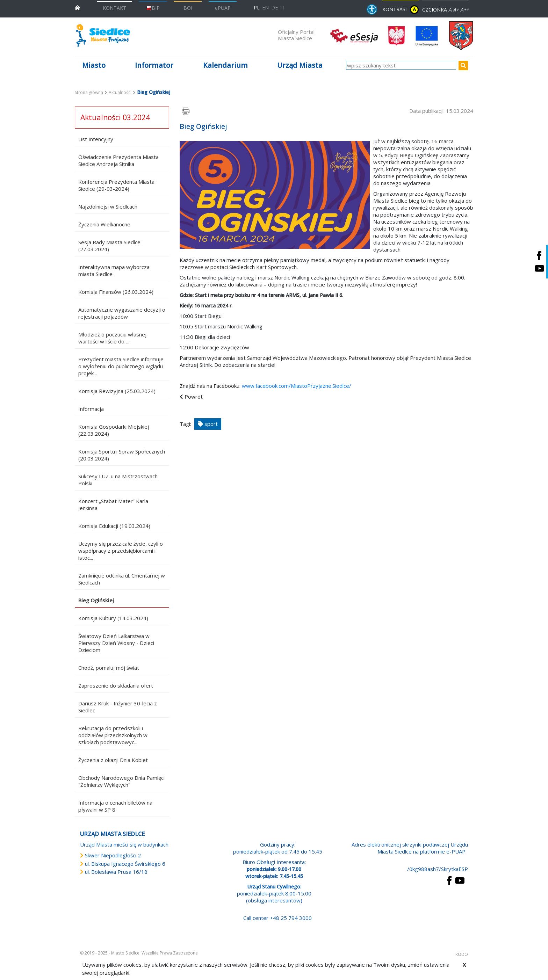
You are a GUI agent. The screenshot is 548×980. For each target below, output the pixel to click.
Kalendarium (225, 65)
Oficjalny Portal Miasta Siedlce (296, 35)
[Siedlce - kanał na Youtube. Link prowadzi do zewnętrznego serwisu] (539, 268)
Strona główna (89, 92)
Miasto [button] (94, 65)
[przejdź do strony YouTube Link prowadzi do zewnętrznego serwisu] (460, 880)
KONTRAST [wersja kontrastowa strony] (401, 10)
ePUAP (223, 8)
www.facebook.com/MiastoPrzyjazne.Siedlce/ (297, 386)
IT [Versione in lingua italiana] (283, 8)
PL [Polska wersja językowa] (257, 8)
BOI (188, 8)
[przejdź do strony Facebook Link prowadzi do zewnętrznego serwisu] (449, 880)
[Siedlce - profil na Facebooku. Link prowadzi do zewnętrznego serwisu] (539, 255)
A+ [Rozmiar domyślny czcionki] (456, 10)
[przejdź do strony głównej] (77, 7)
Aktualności (120, 92)
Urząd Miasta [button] (300, 65)
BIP (153, 8)
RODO (462, 954)
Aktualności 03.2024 (115, 117)
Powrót (194, 397)
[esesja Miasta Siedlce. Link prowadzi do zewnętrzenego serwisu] (354, 35)
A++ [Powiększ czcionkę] (465, 10)
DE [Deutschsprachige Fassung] (275, 8)
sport (208, 424)
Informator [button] (154, 65)
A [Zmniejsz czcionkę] (450, 10)
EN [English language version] (265, 8)
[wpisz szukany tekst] (401, 65)
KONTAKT (114, 8)
